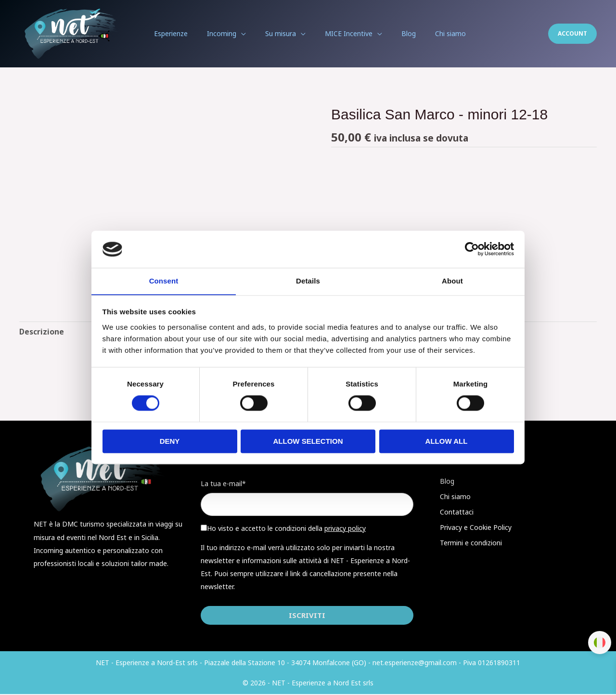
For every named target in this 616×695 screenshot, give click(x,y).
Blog (447, 482)
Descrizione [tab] (42, 332)
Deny (170, 442)
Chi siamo (455, 497)
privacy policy (345, 529)
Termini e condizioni (471, 543)
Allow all (447, 442)
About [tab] (452, 281)
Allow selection (308, 442)
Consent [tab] (164, 281)
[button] (572, 34)
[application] (248, 34)
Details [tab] (308, 281)
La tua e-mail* (223, 484)
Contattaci (457, 512)
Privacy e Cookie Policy (476, 528)
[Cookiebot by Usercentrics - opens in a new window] (472, 249)
